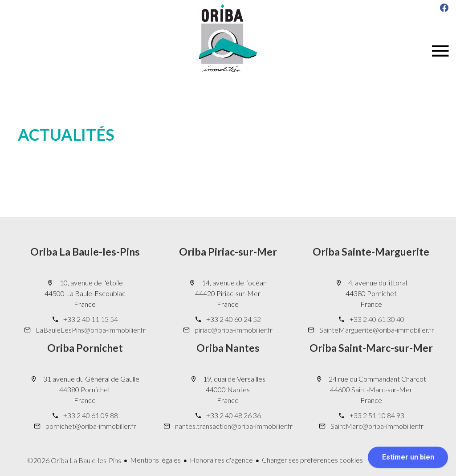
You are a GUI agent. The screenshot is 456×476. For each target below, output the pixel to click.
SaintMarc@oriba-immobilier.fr (377, 426)
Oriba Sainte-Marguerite (371, 252)
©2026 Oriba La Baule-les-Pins (74, 460)
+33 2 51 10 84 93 (377, 415)
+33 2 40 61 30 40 (377, 319)
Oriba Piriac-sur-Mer (228, 252)
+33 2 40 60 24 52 (234, 319)
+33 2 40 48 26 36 (234, 415)
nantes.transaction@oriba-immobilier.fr (234, 426)
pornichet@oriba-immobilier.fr (91, 426)
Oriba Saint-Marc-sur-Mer (371, 348)
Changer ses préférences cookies (312, 460)
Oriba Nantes (228, 348)
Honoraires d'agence (221, 460)
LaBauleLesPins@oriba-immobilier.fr (91, 330)
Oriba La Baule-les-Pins (85, 252)
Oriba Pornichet (85, 348)
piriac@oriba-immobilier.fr (234, 330)
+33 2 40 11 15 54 (91, 319)
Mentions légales (155, 460)
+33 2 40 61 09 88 (91, 415)
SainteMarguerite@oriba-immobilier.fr (377, 330)
